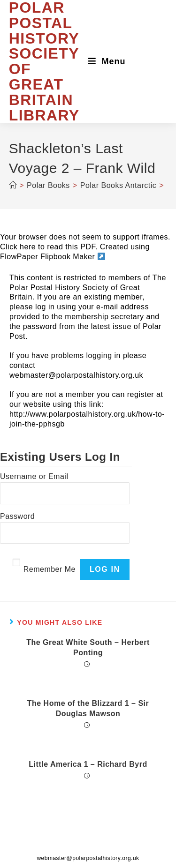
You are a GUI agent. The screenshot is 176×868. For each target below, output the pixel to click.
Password (17, 516)
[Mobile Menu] (107, 61)
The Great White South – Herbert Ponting (88, 647)
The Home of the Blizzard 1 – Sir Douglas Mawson (88, 708)
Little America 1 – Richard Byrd (88, 764)
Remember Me (50, 569)
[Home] (13, 185)
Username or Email (34, 476)
